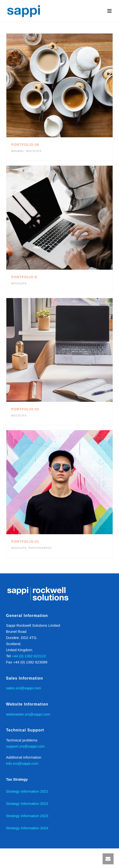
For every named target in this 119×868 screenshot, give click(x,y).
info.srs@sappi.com (22, 763)
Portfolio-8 (24, 277)
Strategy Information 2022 (27, 804)
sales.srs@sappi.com (23, 688)
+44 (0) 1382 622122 (29, 656)
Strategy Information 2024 (27, 828)
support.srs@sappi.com (25, 746)
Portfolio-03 (25, 409)
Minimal (18, 151)
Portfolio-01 (25, 542)
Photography (40, 548)
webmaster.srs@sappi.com (28, 714)
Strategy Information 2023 (27, 816)
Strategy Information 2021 (27, 791)
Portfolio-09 (25, 145)
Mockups (34, 151)
